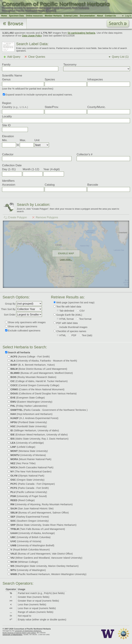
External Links (71, 16)
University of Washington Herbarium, (28, 631)
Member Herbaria (53, 16)
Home (4, 16)
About (100, 16)
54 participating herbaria (81, 33)
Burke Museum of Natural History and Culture (19, 633)
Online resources (34, 16)
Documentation (87, 16)
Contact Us (110, 16)
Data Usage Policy (32, 36)
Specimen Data (16, 16)
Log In (128, 16)
